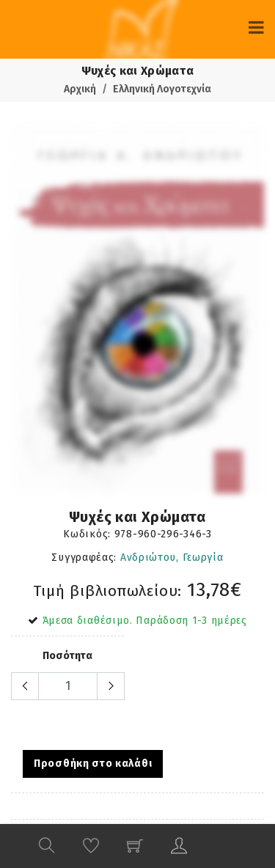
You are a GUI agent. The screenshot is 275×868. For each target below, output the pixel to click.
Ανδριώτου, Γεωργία (172, 558)
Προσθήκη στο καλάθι (93, 764)
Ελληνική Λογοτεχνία (162, 89)
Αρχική (80, 89)
